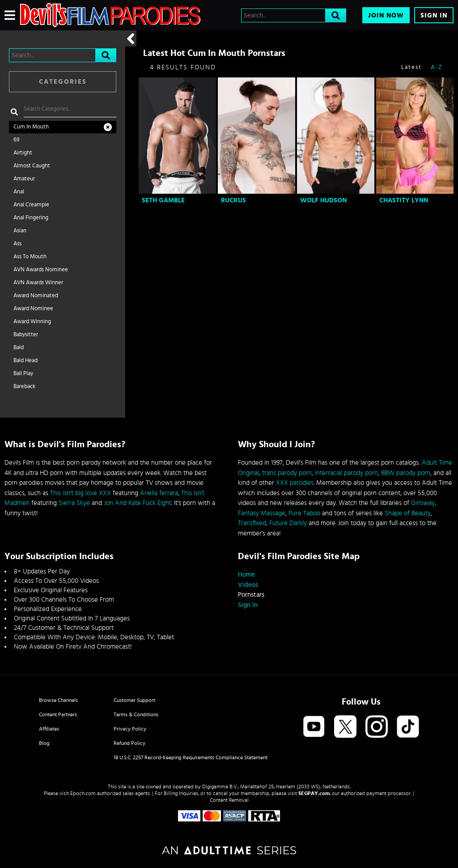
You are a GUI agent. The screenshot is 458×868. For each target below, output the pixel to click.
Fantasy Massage (262, 513)
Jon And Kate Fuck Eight (138, 503)
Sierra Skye (74, 503)
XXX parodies (295, 483)
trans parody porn (287, 473)
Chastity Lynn (404, 200)
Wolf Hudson (323, 200)
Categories (63, 82)
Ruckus (233, 200)
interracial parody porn (346, 473)
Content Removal (229, 800)
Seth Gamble (163, 200)
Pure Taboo (304, 513)
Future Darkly (288, 523)
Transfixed (252, 523)
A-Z (437, 67)
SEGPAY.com (314, 793)
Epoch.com (83, 793)
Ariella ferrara (159, 493)
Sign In (434, 15)
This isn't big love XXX (81, 493)
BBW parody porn (406, 473)
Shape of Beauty (408, 513)
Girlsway (423, 503)
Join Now (386, 15)
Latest (411, 67)
